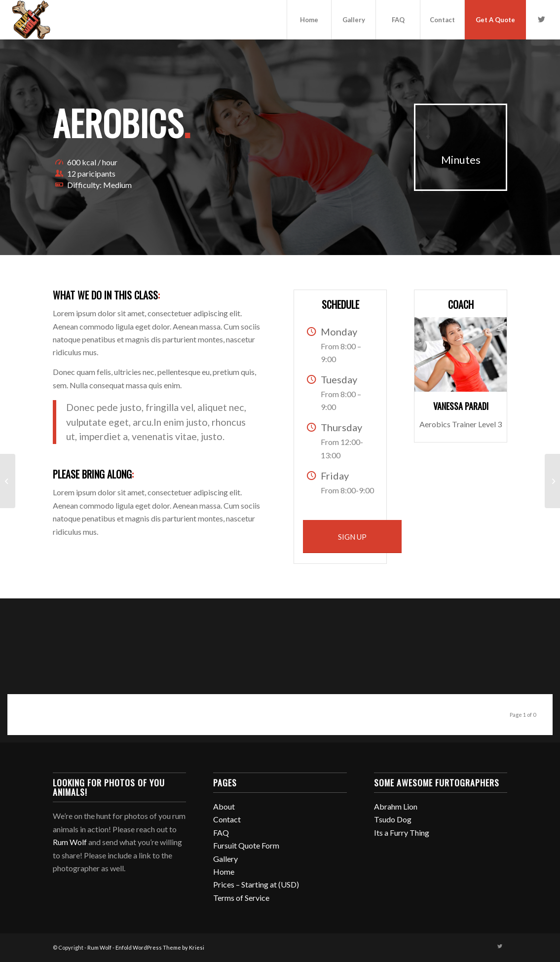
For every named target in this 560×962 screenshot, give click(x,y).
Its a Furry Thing (402, 832)
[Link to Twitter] (541, 19)
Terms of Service (241, 898)
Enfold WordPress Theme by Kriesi (160, 947)
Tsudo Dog (393, 819)
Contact (227, 819)
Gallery (225, 859)
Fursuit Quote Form (246, 845)
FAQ (221, 832)
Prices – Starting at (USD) (256, 884)
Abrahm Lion (396, 806)
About (224, 806)
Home (224, 871)
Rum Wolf (70, 842)
